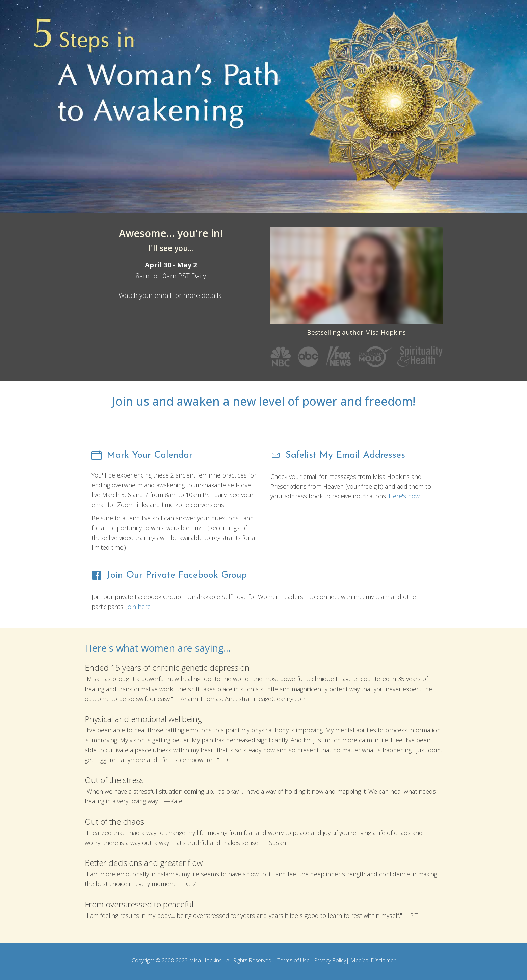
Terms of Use (293, 960)
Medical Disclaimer (373, 960)
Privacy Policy (330, 960)
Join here (138, 607)
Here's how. (405, 496)
